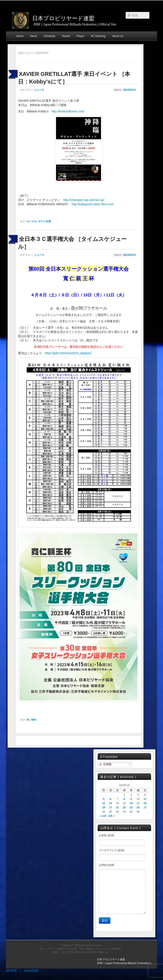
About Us (118, 36)
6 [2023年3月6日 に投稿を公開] (110, 799)
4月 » (112, 816)
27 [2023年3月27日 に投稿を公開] (110, 812)
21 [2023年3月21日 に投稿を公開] (117, 807)
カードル (32, 221)
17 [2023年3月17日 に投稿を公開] (138, 803)
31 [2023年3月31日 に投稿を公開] (138, 812)
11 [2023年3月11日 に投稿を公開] (145, 799)
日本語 (105, 764)
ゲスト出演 (44, 221)
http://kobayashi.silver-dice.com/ (93, 204)
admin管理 (31, 971)
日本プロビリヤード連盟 (63, 18)
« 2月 (103, 816)
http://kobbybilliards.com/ (68, 111)
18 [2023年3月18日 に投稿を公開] (145, 803)
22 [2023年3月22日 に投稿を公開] (124, 807)
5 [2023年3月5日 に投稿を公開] (104, 799)
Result (66, 36)
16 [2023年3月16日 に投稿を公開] (131, 803)
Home (20, 36)
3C (28, 720)
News (34, 36)
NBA (34, 720)
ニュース (39, 90)
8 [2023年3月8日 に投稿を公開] (124, 799)
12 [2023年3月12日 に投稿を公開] (104, 803)
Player (80, 36)
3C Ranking (98, 36)
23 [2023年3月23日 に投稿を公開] (131, 807)
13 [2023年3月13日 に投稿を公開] (110, 803)
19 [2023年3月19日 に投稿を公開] (104, 807)
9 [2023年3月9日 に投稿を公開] (131, 799)
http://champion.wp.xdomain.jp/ (84, 200)
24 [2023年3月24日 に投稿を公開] (138, 807)
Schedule (49, 36)
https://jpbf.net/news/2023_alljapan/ (68, 353)
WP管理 (11, 971)
